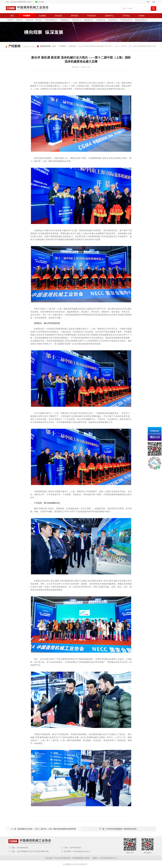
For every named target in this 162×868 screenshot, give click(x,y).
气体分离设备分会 (51, 20)
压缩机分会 (29, 20)
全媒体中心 (109, 16)
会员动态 (72, 46)
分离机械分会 (65, 20)
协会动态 (59, 16)
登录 (148, 2)
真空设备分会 (77, 20)
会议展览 (42, 16)
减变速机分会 (89, 20)
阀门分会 (39, 20)
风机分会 (19, 20)
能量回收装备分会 (141, 20)
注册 (153, 2)
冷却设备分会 (113, 20)
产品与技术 (91, 16)
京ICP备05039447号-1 (108, 858)
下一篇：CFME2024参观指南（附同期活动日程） (119, 829)
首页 (12, 16)
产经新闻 (26, 16)
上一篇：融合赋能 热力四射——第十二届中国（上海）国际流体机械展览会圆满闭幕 (43, 829)
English (142, 16)
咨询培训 (75, 16)
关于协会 (126, 16)
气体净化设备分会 (126, 20)
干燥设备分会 (101, 20)
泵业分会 (10, 20)
